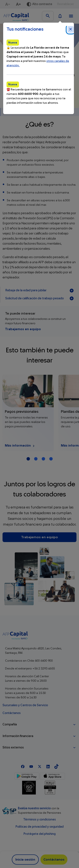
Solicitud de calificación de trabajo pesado (40, 298)
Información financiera (18, 736)
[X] (40, 766)
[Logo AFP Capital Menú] (16, 16)
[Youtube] (31, 766)
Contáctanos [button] (54, 860)
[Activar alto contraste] (39, 4)
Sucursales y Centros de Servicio (25, 705)
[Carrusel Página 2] (36, 459)
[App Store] (52, 776)
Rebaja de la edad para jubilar (40, 291)
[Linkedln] (48, 766)
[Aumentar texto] (19, 4)
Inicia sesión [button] (25, 860)
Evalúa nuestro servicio (35, 808)
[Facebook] (23, 766)
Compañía (10, 724)
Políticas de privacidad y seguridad (39, 827)
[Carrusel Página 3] (43, 459)
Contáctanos (12, 713)
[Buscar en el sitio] (48, 16)
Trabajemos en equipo (23, 329)
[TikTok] (56, 766)
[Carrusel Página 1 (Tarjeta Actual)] (28, 459)
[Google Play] (27, 776)
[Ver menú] (71, 16)
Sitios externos (13, 747)
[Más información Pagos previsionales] (28, 413)
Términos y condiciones (39, 820)
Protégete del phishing (39, 834)
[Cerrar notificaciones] (71, 29)
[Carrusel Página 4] (51, 459)
